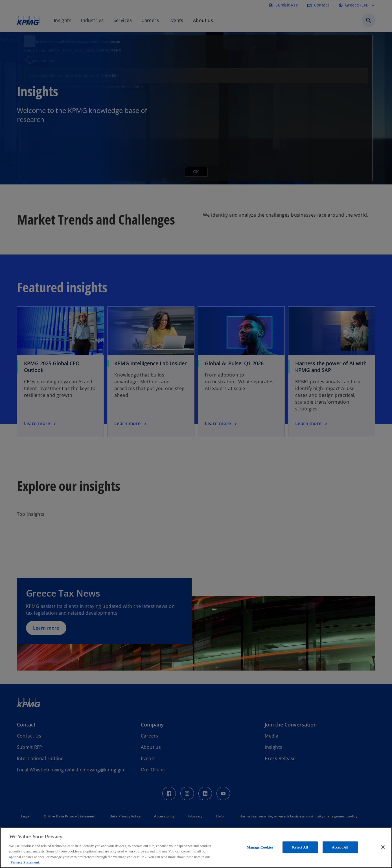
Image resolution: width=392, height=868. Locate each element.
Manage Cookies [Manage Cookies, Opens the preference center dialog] (260, 847)
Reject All (300, 847)
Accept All (340, 847)
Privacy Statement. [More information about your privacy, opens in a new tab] (25, 862)
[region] (196, 848)
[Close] (383, 847)
